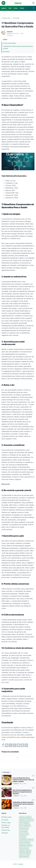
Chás (27, 820)
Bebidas (22, 820)
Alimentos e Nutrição (25, 817)
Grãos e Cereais (24, 834)
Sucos (27, 848)
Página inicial (6, 817)
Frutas (26, 828)
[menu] (3, 3)
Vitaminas (22, 854)
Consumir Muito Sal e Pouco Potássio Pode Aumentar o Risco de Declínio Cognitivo (23, 780)
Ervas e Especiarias (25, 826)
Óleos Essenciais (24, 856)
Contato (5, 820)
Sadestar (21, 864)
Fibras (21, 828)
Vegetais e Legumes (25, 851)
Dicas (32, 820)
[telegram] (18, 745)
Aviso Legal (6, 823)
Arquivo (5, 833)
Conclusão (6, 52)
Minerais (31, 840)
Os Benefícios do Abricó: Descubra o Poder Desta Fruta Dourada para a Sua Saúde (23, 804)
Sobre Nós (6, 830)
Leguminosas (23, 840)
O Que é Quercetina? (9, 43)
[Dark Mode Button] (33, 3)
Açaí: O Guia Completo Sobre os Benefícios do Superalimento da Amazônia (22, 792)
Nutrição (29, 845)
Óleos (28, 854)
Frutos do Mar (23, 831)
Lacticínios (23, 837)
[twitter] (11, 745)
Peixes (21, 848)
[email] (26, 745)
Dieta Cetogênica (24, 823)
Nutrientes (22, 845)
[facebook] (7, 745)
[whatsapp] (14, 745)
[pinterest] (22, 745)
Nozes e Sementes (25, 843)
